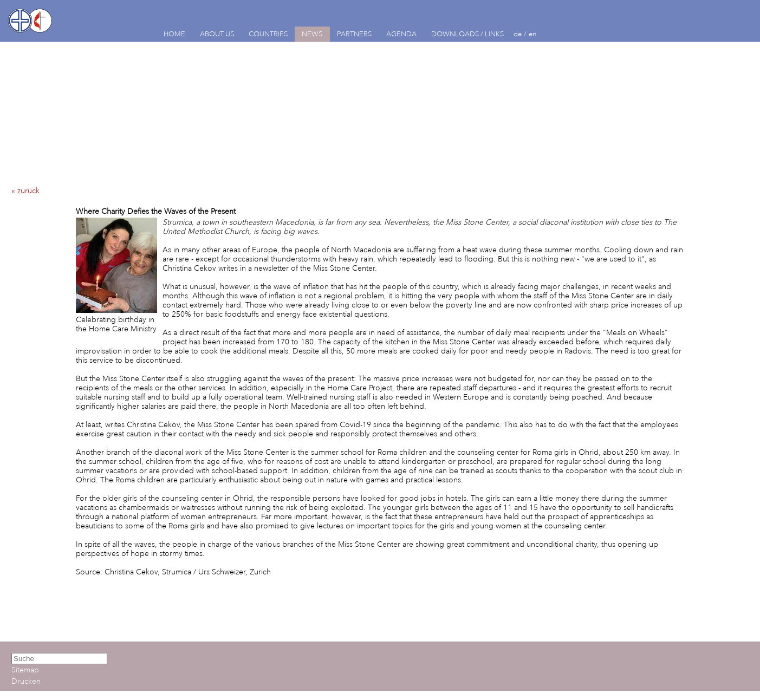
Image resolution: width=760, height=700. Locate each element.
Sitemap (25, 670)
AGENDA (401, 34)
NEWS (312, 34)
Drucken (26, 681)
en (533, 34)
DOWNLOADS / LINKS (467, 34)
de (518, 34)
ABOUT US (217, 34)
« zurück (25, 191)
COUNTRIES (268, 34)
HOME (174, 34)
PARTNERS (354, 34)
